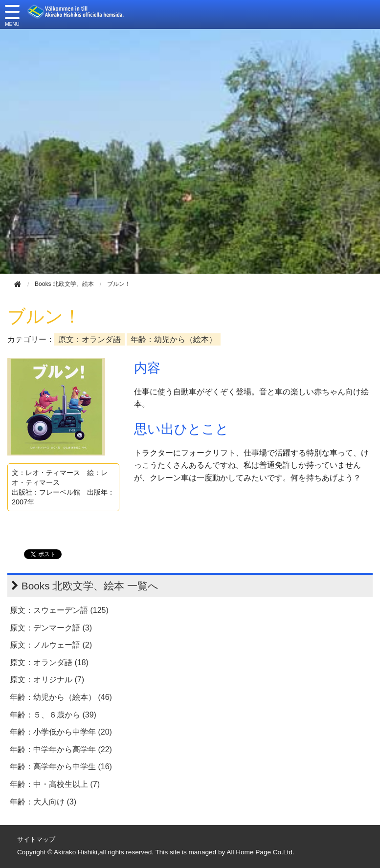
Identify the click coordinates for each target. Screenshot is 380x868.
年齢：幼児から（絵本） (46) (61, 697)
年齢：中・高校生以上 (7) (55, 784)
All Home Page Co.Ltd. (260, 852)
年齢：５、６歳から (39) (53, 715)
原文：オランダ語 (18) (49, 662)
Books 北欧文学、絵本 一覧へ (90, 586)
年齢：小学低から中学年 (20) (61, 732)
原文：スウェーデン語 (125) (59, 610)
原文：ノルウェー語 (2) (51, 645)
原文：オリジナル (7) (47, 680)
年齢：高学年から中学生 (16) (61, 767)
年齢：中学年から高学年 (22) (61, 749)
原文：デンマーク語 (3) (51, 628)
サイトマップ (36, 839)
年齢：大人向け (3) (43, 802)
